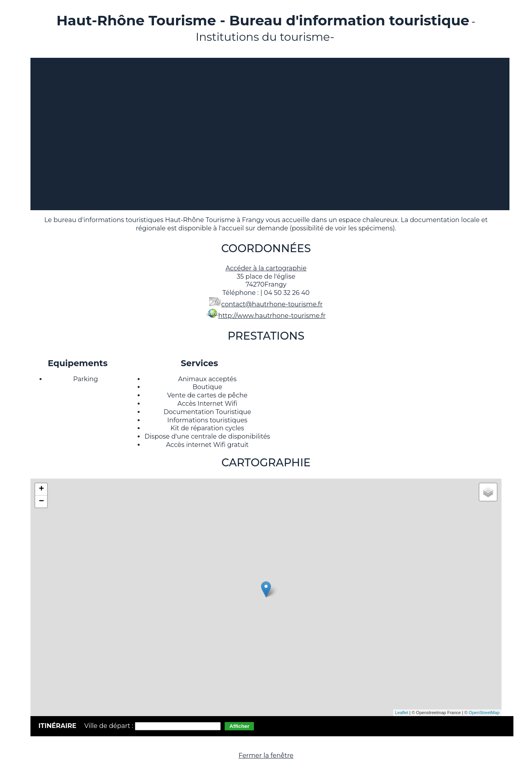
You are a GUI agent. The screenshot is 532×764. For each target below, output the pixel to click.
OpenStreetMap (484, 713)
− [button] (41, 502)
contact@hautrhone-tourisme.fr (272, 304)
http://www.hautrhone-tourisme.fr (272, 316)
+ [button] (41, 489)
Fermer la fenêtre (266, 755)
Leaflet (402, 713)
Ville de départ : (110, 726)
